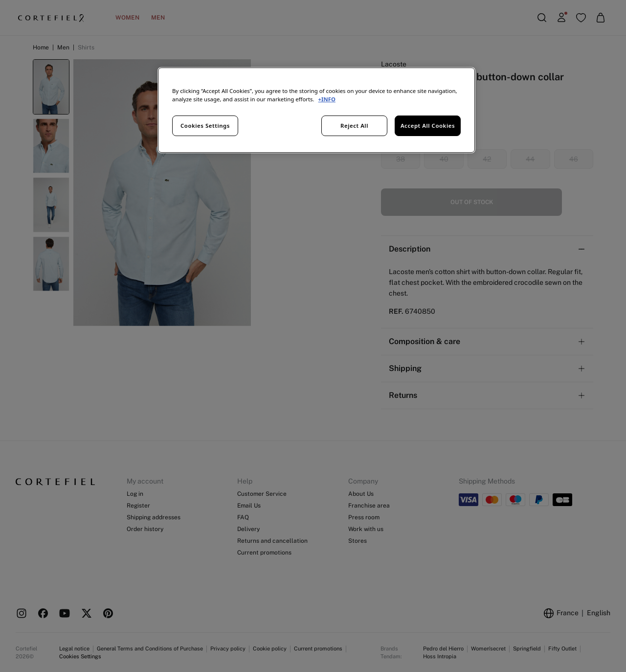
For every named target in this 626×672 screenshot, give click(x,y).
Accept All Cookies (428, 126)
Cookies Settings (205, 126)
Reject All (354, 126)
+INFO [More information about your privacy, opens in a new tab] (327, 99)
